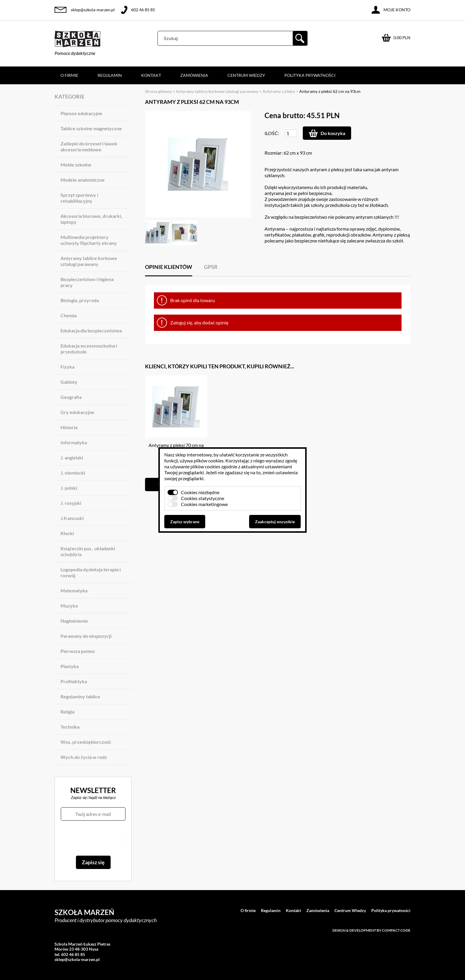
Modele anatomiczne (83, 180)
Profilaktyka (74, 681)
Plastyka (70, 666)
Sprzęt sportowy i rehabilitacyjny (79, 198)
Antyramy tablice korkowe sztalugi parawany (89, 261)
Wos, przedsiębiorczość (86, 742)
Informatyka (74, 442)
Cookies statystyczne (203, 498)
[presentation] (93, 838)
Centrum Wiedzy (246, 75)
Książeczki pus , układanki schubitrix (88, 551)
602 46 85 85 (143, 10)
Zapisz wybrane (185, 522)
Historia (69, 427)
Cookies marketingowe (204, 504)
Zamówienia (194, 75)
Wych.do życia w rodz (84, 757)
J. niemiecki (73, 473)
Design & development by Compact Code (371, 930)
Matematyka (74, 590)
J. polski (69, 488)
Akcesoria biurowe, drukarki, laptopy (91, 219)
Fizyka (67, 367)
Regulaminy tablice (80, 696)
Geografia (71, 397)
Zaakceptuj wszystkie (275, 522)
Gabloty (69, 382)
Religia (67, 712)
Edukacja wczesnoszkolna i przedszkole (89, 349)
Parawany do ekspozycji (86, 636)
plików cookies (209, 460)
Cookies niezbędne (200, 492)
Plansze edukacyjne (81, 113)
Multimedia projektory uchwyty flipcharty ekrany (89, 240)
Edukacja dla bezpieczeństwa (91, 330)
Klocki (67, 533)
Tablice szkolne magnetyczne (91, 128)
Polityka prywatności (310, 75)
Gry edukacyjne (77, 412)
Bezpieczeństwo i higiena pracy (87, 282)
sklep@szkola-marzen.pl (93, 10)
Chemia (69, 315)
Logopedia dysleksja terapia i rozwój (91, 572)
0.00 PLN (402, 38)
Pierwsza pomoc (78, 651)
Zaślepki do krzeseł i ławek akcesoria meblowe (89, 146)
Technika (70, 727)
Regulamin (110, 75)
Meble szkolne (76, 165)
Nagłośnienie (74, 621)
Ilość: (272, 133)
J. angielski (72, 458)
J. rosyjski (71, 503)
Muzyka (69, 606)
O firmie (69, 75)
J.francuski (72, 518)
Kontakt (151, 75)
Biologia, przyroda (80, 300)
